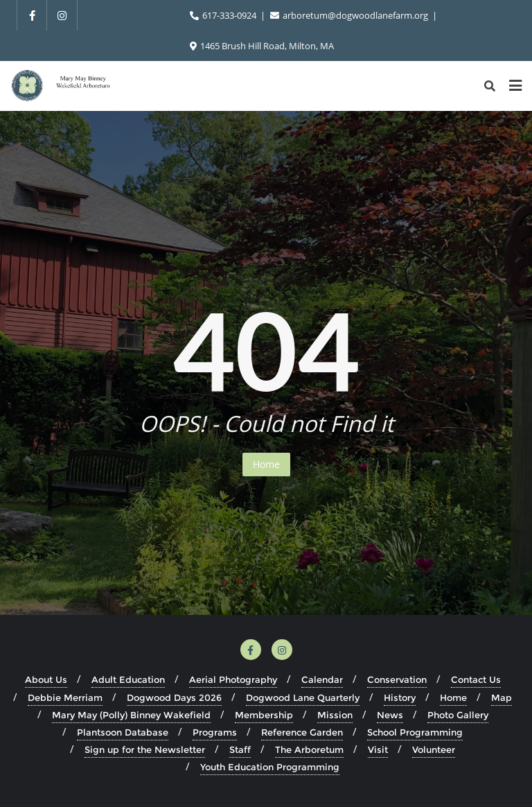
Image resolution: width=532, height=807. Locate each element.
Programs (215, 732)
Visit (378, 749)
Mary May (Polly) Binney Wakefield (131, 715)
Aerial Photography (233, 679)
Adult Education (128, 679)
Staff (240, 749)
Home (266, 464)
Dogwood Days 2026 (174, 697)
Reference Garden (302, 732)
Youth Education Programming (270, 767)
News (390, 715)
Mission (335, 715)
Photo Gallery (458, 715)
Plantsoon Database (123, 732)
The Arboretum (309, 749)
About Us (46, 679)
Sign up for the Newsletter (145, 749)
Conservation (397, 679)
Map (502, 697)
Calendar (322, 679)
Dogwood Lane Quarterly (303, 697)
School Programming (415, 732)
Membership (264, 715)
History (400, 697)
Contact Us (476, 679)
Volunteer (434, 749)
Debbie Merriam (65, 697)
